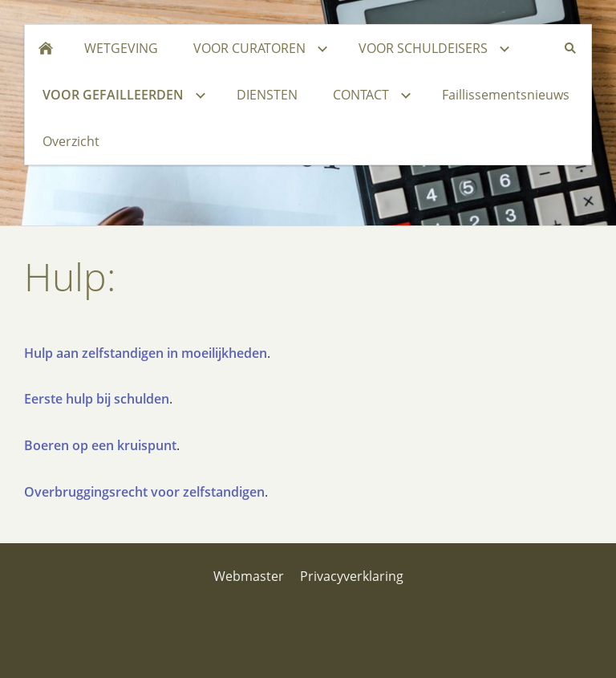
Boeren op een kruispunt (100, 445)
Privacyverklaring (352, 576)
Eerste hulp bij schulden (97, 399)
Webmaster (249, 576)
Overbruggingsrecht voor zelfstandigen (144, 492)
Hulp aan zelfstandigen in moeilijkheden (146, 353)
